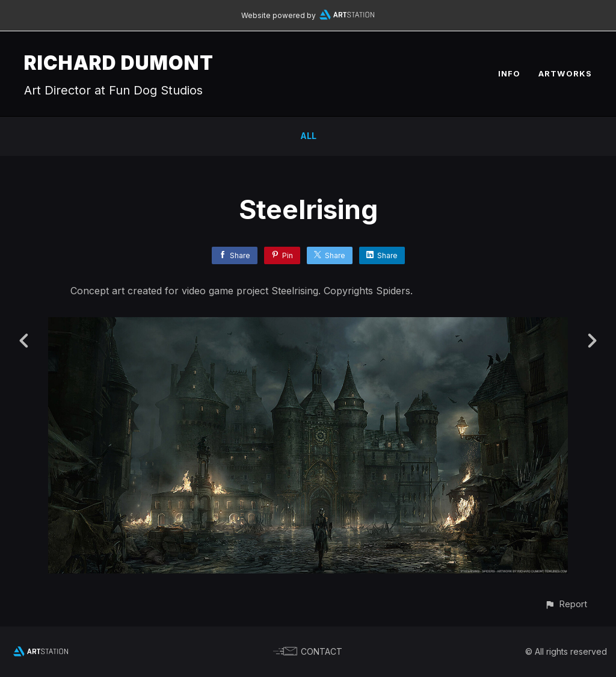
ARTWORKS (565, 73)
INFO (509, 73)
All (308, 136)
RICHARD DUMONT (119, 63)
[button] (566, 604)
